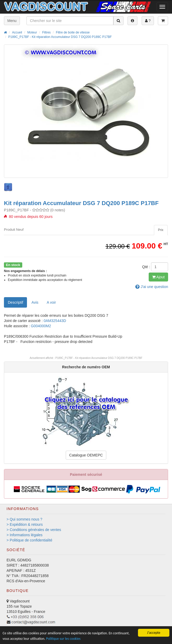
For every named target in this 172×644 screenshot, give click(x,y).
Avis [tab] (35, 302)
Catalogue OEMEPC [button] (86, 455)
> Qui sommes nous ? (24, 519)
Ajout (158, 277)
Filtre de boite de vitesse (73, 32)
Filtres (46, 32)
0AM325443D (55, 321)
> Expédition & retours (25, 524)
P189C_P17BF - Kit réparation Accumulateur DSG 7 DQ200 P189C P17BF (60, 37)
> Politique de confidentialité (29, 540)
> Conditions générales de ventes (34, 530)
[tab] (161, 230)
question (152, 287)
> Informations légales (24, 535)
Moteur (32, 32)
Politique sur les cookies (63, 639)
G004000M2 (41, 326)
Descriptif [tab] (15, 302)
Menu (12, 21)
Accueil (17, 32)
